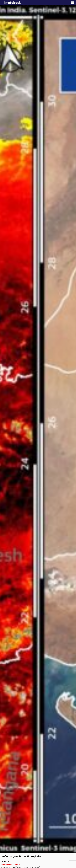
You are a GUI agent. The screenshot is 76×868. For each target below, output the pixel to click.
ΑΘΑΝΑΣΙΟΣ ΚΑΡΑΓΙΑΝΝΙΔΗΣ (11, 864)
